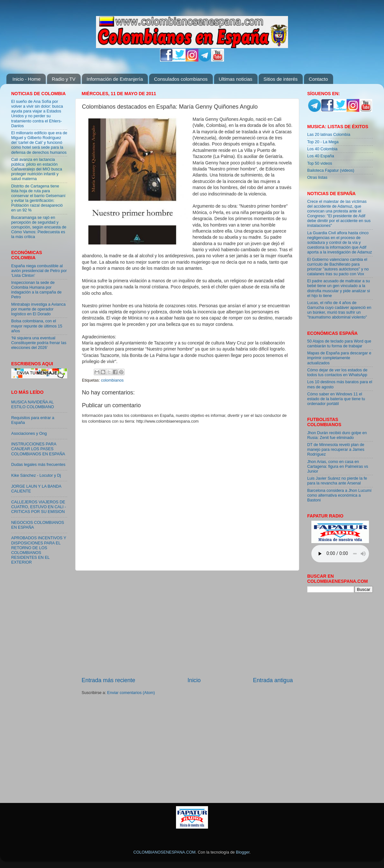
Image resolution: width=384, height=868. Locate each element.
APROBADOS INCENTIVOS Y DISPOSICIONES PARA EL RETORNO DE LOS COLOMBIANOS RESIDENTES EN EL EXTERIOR (39, 550)
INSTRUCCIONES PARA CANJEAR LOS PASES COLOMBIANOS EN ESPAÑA (38, 449)
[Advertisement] (187, 624)
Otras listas (317, 178)
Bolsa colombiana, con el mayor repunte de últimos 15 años (37, 326)
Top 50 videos (320, 163)
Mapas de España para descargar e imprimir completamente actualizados (339, 358)
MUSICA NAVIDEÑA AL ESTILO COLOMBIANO (33, 405)
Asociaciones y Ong (29, 434)
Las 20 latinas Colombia (329, 135)
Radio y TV (64, 79)
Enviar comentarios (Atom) (131, 693)
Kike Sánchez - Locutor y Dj (36, 475)
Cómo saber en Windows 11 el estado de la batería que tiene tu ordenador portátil (336, 399)
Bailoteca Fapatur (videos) (331, 170)
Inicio (194, 680)
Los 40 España (321, 156)
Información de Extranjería (115, 79)
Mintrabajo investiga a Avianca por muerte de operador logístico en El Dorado (38, 309)
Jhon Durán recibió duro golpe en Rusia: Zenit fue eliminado (337, 435)
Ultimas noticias (236, 79)
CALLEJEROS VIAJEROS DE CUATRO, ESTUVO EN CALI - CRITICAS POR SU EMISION (39, 507)
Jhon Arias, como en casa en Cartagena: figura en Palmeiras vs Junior (338, 467)
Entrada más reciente (108, 680)
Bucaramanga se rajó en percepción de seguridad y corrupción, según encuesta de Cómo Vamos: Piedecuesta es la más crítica (39, 227)
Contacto (318, 79)
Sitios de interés (280, 79)
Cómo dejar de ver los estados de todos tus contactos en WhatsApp (337, 372)
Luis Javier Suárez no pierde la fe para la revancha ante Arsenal (337, 481)
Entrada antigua (273, 680)
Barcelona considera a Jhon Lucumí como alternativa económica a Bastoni (339, 495)
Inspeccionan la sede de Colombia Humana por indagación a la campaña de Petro (36, 290)
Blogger (243, 852)
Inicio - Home (27, 79)
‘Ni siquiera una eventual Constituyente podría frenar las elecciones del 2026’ (39, 343)
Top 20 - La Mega (323, 142)
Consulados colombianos (181, 79)
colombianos (112, 380)
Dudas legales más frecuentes (38, 465)
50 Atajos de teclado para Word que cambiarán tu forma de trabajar (339, 344)
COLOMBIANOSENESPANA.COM (164, 852)
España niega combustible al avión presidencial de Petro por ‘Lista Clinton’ (39, 271)
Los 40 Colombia (322, 149)
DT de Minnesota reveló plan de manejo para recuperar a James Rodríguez (336, 450)
